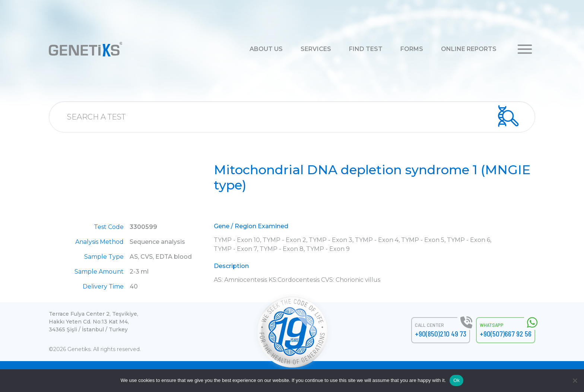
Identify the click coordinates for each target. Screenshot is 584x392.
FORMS (412, 49)
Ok (456, 380)
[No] (575, 380)
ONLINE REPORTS (469, 49)
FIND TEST (366, 49)
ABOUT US (266, 49)
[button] (525, 49)
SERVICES (316, 49)
